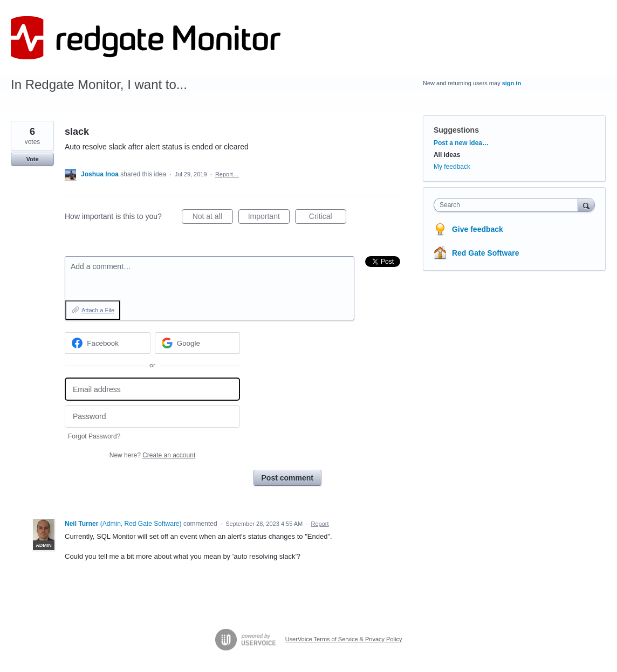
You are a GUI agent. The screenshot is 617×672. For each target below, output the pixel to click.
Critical (328, 218)
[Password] (152, 417)
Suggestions (456, 130)
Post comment (287, 478)
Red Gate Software (485, 253)
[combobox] (508, 205)
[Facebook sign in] (108, 343)
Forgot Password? (94, 436)
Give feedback (478, 229)
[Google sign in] (198, 343)
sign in (512, 83)
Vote (32, 159)
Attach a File (98, 310)
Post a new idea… (461, 143)
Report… (227, 174)
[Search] (586, 205)
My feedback (452, 167)
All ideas (447, 155)
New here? (152, 455)
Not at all (213, 218)
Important (269, 218)
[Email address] (152, 389)
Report (320, 524)
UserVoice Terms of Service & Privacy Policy (344, 639)
